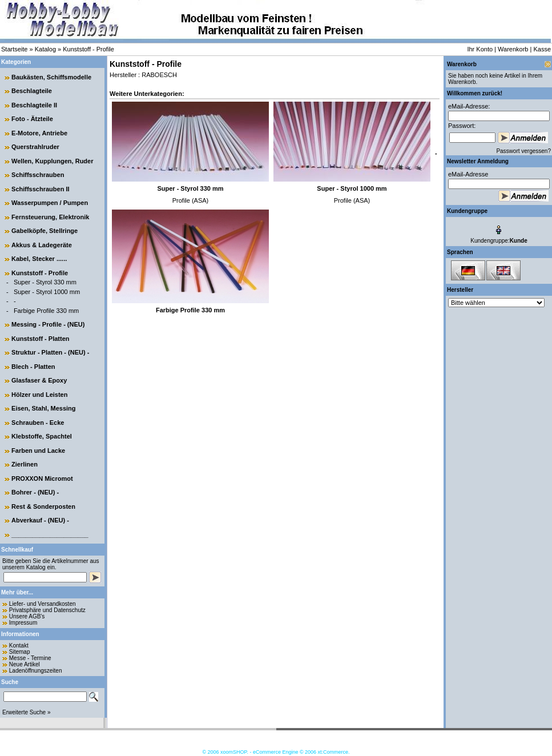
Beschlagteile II (34, 105)
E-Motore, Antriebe (39, 133)
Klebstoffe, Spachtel (42, 436)
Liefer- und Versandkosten (43, 604)
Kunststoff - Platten (40, 339)
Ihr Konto (480, 49)
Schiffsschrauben (38, 175)
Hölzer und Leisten (39, 395)
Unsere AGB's (27, 616)
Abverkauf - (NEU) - (40, 520)
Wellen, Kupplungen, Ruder (52, 161)
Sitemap (20, 652)
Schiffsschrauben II (40, 189)
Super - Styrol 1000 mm (47, 292)
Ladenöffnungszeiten (36, 671)
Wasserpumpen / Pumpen (50, 203)
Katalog (45, 49)
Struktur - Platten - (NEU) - (50, 352)
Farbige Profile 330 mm (46, 311)
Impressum (23, 623)
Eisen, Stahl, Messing (43, 408)
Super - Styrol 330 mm (45, 282)
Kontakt (19, 646)
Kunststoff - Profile (88, 49)
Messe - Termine (30, 658)
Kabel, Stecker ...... (39, 259)
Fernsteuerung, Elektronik (50, 217)
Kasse (542, 49)
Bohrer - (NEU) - (35, 492)
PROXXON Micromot (42, 478)
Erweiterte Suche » (27, 712)
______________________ (50, 534)
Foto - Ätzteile (32, 119)
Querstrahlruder (35, 147)
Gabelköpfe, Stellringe (45, 231)
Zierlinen (25, 464)
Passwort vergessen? (523, 151)
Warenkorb (513, 49)
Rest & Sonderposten (43, 506)
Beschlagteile (32, 91)
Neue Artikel (25, 664)
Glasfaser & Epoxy (39, 380)
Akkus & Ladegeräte (42, 245)
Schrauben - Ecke (38, 423)
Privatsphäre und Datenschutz (47, 610)
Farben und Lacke (38, 451)
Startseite (14, 49)
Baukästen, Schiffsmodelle (51, 77)
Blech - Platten (33, 367)
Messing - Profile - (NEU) (48, 324)
